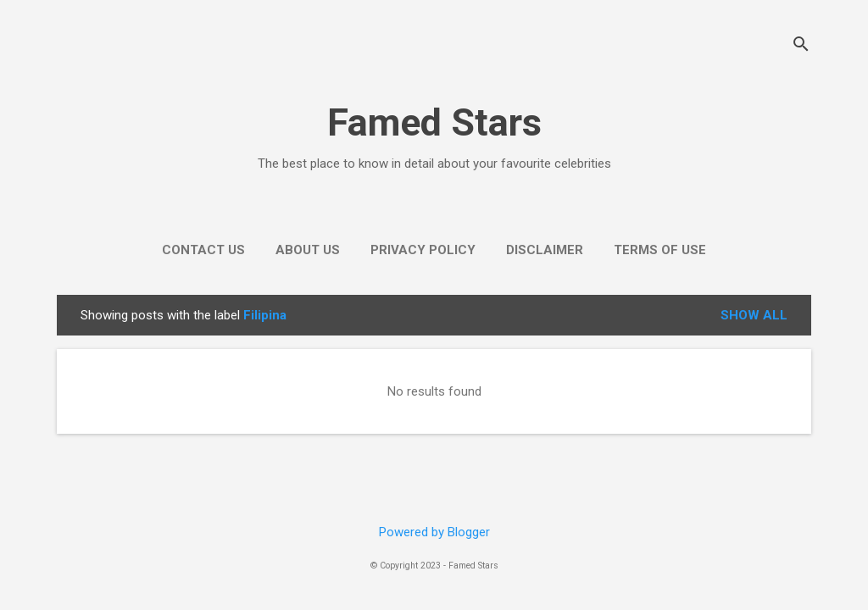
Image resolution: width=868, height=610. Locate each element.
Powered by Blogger (434, 532)
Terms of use (660, 250)
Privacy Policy (423, 250)
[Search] (801, 46)
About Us (308, 250)
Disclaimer (545, 250)
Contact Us (203, 250)
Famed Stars (434, 122)
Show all (754, 315)
